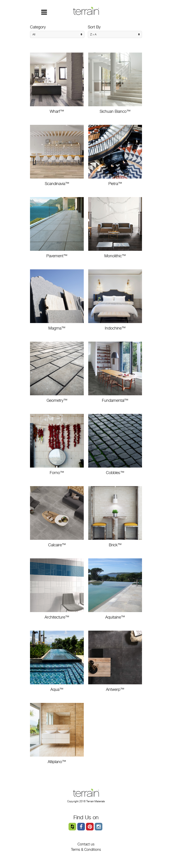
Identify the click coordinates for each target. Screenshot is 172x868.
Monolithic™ (115, 228)
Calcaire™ (57, 517)
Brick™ (115, 517)
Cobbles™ (115, 444)
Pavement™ (57, 228)
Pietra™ (115, 155)
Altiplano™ (57, 733)
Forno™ (57, 444)
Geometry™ (57, 372)
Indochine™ (115, 300)
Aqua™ (57, 661)
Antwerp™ (115, 661)
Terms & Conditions (86, 850)
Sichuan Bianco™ (115, 83)
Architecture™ (57, 589)
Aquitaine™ (115, 589)
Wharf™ (57, 83)
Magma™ (57, 300)
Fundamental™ (115, 372)
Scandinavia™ (57, 155)
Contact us (86, 844)
